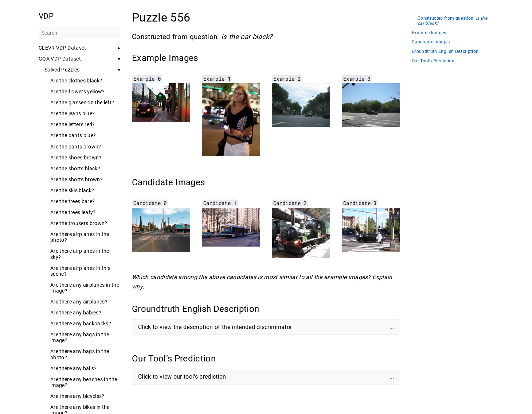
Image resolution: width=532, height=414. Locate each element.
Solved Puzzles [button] (62, 70)
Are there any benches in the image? (84, 382)
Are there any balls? (74, 368)
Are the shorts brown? (77, 179)
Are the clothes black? (76, 81)
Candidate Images (431, 42)
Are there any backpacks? (81, 324)
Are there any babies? (76, 313)
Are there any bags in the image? (80, 337)
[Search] (79, 33)
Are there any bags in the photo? (80, 354)
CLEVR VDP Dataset (62, 48)
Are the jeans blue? (73, 113)
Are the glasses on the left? (82, 102)
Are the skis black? (72, 190)
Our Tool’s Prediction (433, 61)
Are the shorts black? (75, 169)
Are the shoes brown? (76, 158)
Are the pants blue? (73, 135)
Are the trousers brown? (79, 223)
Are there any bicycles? (77, 396)
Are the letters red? (73, 124)
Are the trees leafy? (73, 212)
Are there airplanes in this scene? (80, 271)
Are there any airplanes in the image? (85, 288)
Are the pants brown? (76, 147)
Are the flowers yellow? (78, 92)
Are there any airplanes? (79, 302)
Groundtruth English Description (445, 52)
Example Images (429, 33)
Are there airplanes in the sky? (80, 254)
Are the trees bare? (73, 201)
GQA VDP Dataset (60, 59)
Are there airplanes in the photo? (80, 237)
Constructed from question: (452, 21)
